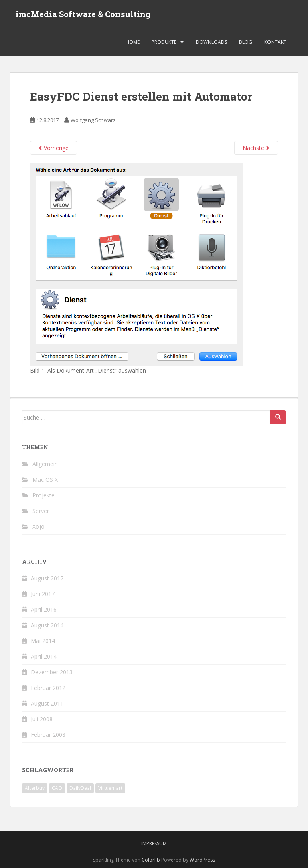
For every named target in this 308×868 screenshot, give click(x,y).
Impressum (154, 843)
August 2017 (47, 578)
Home (133, 42)
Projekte (44, 495)
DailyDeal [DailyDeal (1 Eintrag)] (80, 788)
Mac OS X (45, 480)
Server (41, 511)
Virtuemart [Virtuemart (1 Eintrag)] (110, 788)
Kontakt (275, 42)
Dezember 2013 (52, 672)
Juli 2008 (42, 719)
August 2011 (47, 703)
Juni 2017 (43, 594)
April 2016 (44, 609)
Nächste (256, 148)
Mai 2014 (43, 641)
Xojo (38, 526)
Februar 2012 (48, 688)
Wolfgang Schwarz (93, 120)
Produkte (164, 42)
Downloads (211, 42)
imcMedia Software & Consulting (83, 14)
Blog (246, 42)
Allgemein (45, 464)
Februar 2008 (48, 735)
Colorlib (151, 860)
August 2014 (47, 625)
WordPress (202, 860)
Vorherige (54, 148)
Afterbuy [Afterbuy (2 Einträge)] (35, 788)
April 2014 (44, 656)
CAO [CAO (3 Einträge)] (57, 788)
